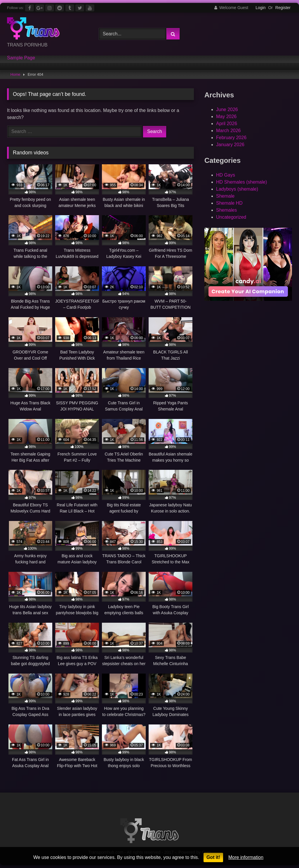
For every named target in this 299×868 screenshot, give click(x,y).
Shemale (225, 196)
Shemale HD (229, 203)
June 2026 (227, 109)
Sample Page (21, 58)
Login (260, 8)
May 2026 (226, 117)
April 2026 (227, 124)
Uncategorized (231, 217)
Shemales (226, 210)
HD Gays (226, 175)
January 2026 (230, 145)
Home (15, 74)
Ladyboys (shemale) (237, 189)
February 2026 (231, 138)
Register (283, 8)
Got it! (213, 857)
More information (246, 857)
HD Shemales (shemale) (241, 182)
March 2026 (228, 131)
